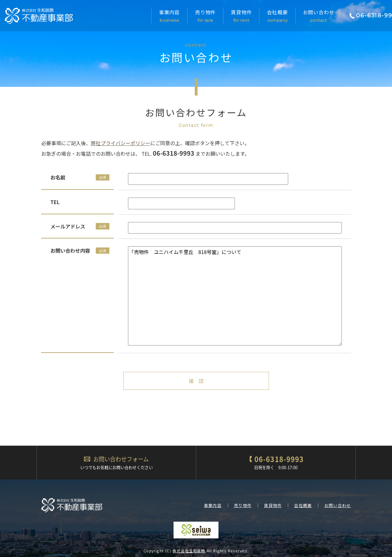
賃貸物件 (241, 18)
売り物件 (205, 18)
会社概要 (277, 18)
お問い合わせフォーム (121, 459)
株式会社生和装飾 (189, 551)
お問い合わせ (319, 18)
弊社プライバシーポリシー (121, 143)
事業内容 (169, 18)
